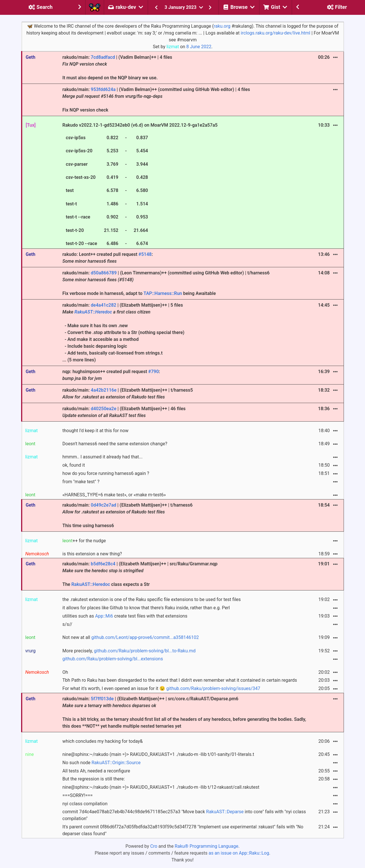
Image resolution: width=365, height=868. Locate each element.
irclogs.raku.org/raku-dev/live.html (275, 33)
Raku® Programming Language (207, 846)
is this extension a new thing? (92, 554)
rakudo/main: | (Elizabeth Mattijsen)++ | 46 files (124, 412)
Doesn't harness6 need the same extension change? (115, 444)
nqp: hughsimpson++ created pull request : (111, 375)
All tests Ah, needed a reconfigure (96, 771)
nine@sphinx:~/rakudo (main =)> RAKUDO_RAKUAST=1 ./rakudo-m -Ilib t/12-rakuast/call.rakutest (161, 787)
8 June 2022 (199, 47)
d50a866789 (104, 273)
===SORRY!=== (78, 795)
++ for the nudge (84, 541)
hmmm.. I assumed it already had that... (103, 457)
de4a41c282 (103, 305)
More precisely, (129, 651)
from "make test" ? (81, 482)
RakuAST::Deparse (225, 812)
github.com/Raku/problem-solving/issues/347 (213, 688)
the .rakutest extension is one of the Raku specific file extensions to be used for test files (152, 599)
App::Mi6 (104, 616)
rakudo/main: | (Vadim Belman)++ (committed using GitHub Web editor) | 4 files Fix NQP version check (156, 100)
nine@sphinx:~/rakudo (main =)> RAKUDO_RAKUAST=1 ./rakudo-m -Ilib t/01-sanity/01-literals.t (158, 754)
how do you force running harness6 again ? (106, 473)
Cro (154, 846)
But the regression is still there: (94, 779)
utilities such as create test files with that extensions (125, 616)
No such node (102, 763)
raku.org (222, 26)
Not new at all (131, 637)
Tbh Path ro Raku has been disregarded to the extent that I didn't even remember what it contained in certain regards (180, 680)
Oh (65, 672)
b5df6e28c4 (103, 564)
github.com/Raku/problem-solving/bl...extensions (113, 659)
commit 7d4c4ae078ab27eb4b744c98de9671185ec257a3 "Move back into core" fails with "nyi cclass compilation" (184, 815)
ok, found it (74, 465)
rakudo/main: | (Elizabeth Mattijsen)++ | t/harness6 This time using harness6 (128, 515)
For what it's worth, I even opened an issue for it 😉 (161, 688)
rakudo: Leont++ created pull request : (108, 258)
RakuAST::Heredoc (93, 312)
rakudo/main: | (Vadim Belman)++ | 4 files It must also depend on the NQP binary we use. (117, 67)
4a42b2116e (104, 390)
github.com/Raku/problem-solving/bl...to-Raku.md (145, 651)
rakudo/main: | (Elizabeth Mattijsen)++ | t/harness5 (128, 393)
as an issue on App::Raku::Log (239, 853)
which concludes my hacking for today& (103, 741)
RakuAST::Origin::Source (116, 763)
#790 (154, 372)
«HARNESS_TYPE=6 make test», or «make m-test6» (114, 495)
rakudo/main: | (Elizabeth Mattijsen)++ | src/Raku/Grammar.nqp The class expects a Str (140, 574)
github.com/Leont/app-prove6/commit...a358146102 (145, 637)
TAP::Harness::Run (163, 293)
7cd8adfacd (103, 57)
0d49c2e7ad (103, 505)
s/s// (67, 624)
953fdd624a (103, 89)
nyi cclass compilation (85, 804)
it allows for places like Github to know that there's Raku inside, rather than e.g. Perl (146, 608)
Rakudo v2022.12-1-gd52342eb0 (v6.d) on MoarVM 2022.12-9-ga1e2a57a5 (140, 185)
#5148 (145, 254)
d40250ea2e (104, 409)
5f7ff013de (102, 699)
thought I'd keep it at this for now (96, 431)
